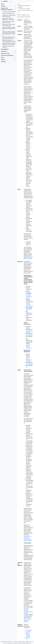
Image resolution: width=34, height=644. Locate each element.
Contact (3, 60)
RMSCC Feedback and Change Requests (28, 620)
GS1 (27, 310)
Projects (3, 6)
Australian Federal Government (29, 346)
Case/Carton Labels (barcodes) (9, 12)
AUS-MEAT (28, 637)
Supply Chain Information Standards (7, 9)
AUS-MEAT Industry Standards (29, 331)
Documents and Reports (7, 55)
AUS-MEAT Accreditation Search (29, 296)
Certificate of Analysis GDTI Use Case (8, 47)
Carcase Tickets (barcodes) (8, 13)
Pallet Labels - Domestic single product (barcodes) (9, 16)
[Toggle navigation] (10, 1)
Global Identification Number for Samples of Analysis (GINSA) (9, 44)
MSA (27, 638)
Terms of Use (15, 642)
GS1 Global (28, 631)
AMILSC (30, 39)
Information (4, 51)
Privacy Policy (21, 642)
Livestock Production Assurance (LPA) (29, 305)
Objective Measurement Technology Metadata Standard (9, 41)
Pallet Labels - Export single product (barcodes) (8, 22)
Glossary (3, 62)
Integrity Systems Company (28, 634)
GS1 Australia (29, 630)
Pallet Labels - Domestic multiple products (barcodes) (8, 19)
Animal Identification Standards (29, 360)
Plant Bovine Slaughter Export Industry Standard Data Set (9, 38)
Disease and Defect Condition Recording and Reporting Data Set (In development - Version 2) (9, 33)
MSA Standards (29, 258)
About (3, 58)
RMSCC (5, 1)
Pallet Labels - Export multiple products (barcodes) (9, 25)
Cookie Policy (27, 642)
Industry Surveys (5, 53)
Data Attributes (5, 49)
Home (3, 4)
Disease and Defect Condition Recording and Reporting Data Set (9, 29)
